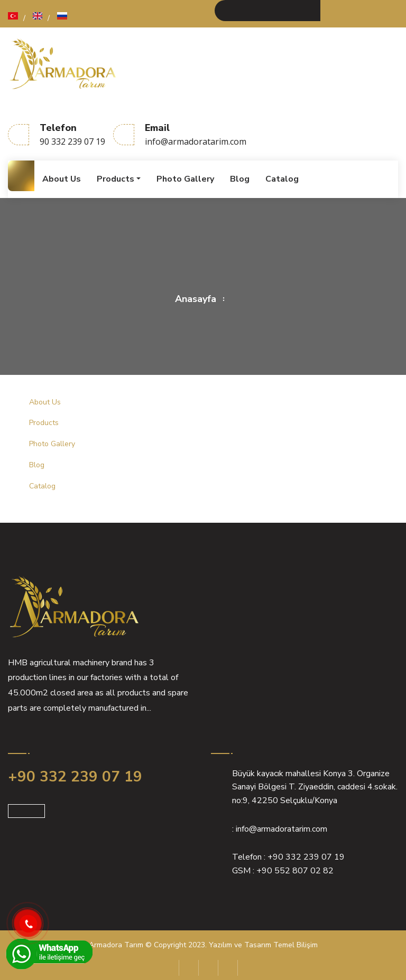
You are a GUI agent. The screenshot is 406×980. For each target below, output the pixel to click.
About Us (62, 179)
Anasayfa (196, 299)
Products (116, 179)
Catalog (282, 179)
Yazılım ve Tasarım (240, 945)
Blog (240, 179)
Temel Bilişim (296, 945)
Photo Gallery (185, 179)
